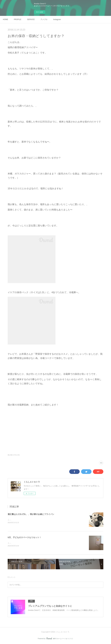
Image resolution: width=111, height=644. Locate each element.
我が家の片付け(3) (14, 455)
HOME (5, 19)
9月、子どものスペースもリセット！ (24, 538)
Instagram (57, 19)
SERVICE (31, 19)
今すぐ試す (40, 12)
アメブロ (44, 19)
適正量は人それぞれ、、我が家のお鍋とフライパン (31, 514)
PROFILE (18, 19)
